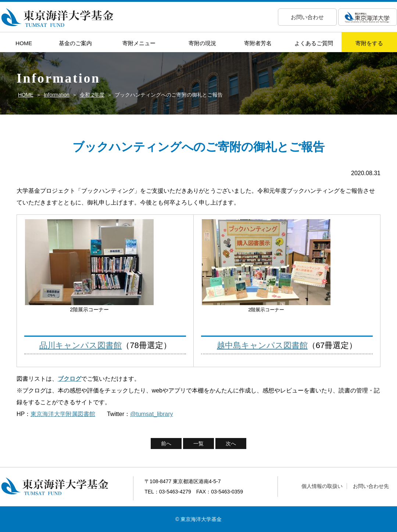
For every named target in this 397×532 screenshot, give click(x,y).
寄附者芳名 (258, 43)
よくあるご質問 (314, 43)
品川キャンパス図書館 (81, 345)
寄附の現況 (202, 43)
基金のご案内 (75, 43)
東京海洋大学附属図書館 (63, 414)
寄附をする (369, 43)
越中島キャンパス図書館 (262, 345)
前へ (166, 444)
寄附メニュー (139, 43)
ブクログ (69, 379)
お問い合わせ (307, 17)
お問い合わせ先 (371, 486)
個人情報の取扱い (322, 486)
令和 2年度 (92, 95)
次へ (231, 444)
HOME (24, 43)
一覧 (198, 444)
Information (57, 95)
